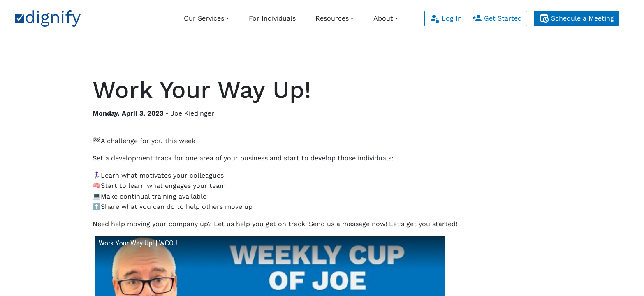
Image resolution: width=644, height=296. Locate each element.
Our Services (204, 18)
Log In (446, 18)
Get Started (497, 18)
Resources (332, 18)
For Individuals (272, 18)
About (383, 18)
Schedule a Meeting (577, 18)
